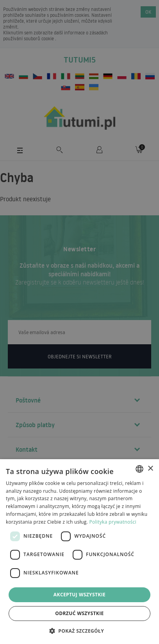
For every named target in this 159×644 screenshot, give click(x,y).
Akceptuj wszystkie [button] (79, 595)
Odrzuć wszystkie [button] (79, 613)
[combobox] (139, 469)
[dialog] (79, 552)
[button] (79, 631)
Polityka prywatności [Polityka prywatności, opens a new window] (113, 522)
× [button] (150, 469)
